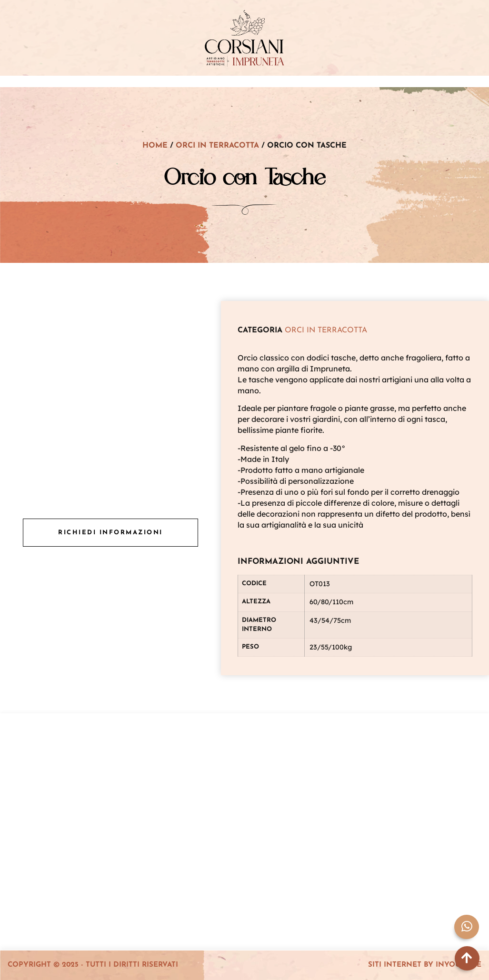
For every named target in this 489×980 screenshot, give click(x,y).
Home (155, 146)
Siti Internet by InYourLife (425, 965)
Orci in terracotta (217, 146)
